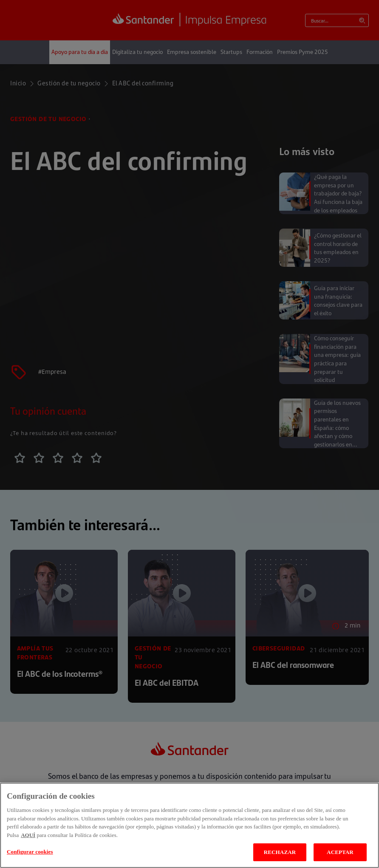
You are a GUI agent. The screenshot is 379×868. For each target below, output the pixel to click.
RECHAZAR (280, 852)
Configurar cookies (30, 852)
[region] (189, 825)
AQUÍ (28, 835)
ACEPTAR (340, 852)
